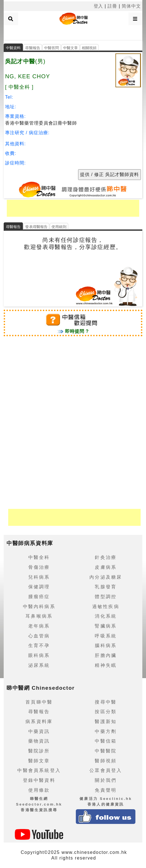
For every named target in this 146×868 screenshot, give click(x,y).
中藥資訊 (39, 731)
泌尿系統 (39, 665)
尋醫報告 (33, 48)
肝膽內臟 (106, 655)
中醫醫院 (106, 751)
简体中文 (131, 6)
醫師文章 (39, 761)
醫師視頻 (106, 761)
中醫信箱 (106, 741)
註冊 (112, 6)
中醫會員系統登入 (39, 770)
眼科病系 (39, 655)
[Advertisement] (73, 32)
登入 (98, 6)
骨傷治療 (39, 567)
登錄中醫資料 (39, 780)
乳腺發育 (106, 587)
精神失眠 (106, 665)
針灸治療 (106, 557)
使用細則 (59, 227)
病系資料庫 (39, 721)
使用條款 (39, 790)
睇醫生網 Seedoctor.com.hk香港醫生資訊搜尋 (39, 804)
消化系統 (106, 616)
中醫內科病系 (39, 606)
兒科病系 (39, 577)
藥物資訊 (39, 741)
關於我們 (106, 780)
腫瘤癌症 (39, 597)
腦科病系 (106, 645)
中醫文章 (71, 48)
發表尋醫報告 (36, 227)
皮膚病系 (106, 567)
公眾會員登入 (106, 770)
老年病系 (39, 626)
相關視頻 (89, 48)
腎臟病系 (106, 626)
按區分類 (106, 712)
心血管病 (39, 636)
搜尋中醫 (106, 702)
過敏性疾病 (106, 606)
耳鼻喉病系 (39, 616)
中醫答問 (52, 48)
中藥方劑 (106, 731)
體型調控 (106, 597)
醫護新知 (106, 721)
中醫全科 (39, 557)
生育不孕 (39, 645)
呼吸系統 (106, 636)
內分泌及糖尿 (106, 577)
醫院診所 (39, 751)
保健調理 (39, 587)
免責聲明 (106, 790)
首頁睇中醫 (39, 702)
